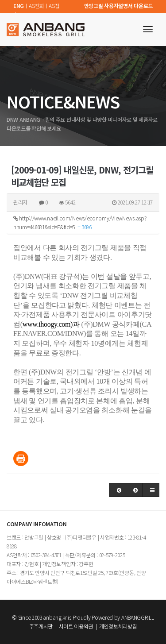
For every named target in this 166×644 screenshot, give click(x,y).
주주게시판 (41, 626)
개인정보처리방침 (118, 626)
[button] (118, 490)
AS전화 (37, 6)
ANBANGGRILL (138, 617)
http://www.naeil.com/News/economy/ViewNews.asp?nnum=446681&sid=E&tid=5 (80, 222)
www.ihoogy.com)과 (51, 324)
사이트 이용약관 (76, 626)
